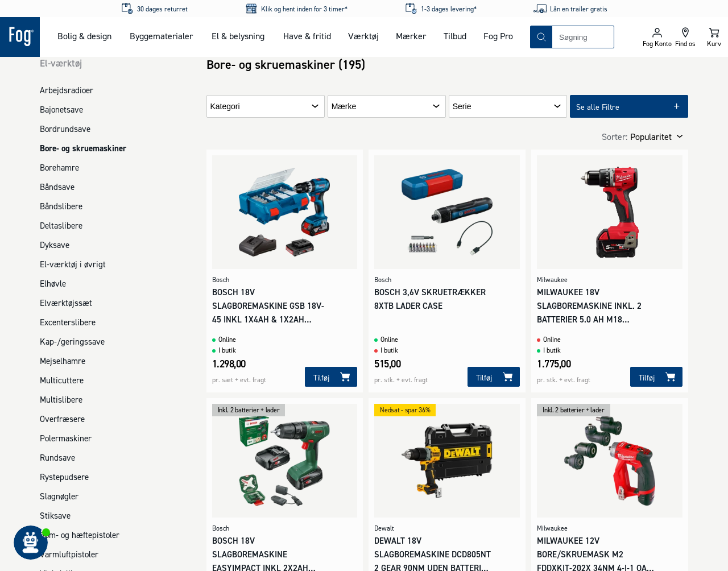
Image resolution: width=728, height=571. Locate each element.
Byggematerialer (161, 36)
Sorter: (615, 136)
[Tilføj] (331, 377)
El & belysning (238, 36)
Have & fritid (307, 36)
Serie (462, 107)
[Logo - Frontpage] (20, 37)
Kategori (225, 107)
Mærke (344, 107)
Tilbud (455, 36)
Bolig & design (84, 36)
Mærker (411, 36)
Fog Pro (498, 36)
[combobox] (583, 37)
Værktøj (363, 36)
